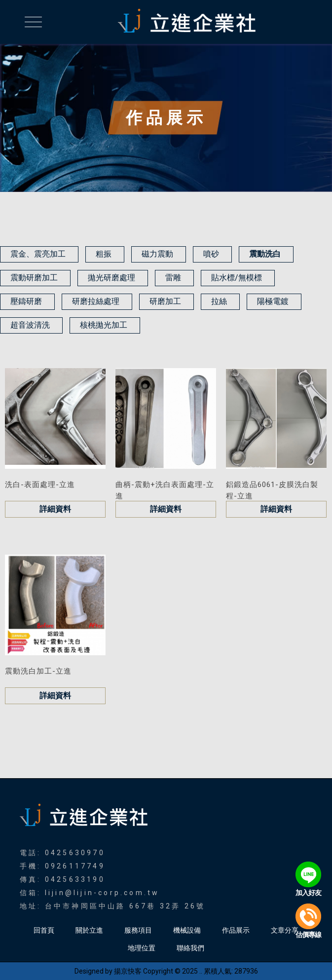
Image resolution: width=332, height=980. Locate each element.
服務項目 (138, 930)
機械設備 (187, 930)
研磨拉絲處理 (96, 301)
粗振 (104, 254)
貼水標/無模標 (237, 278)
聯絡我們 (190, 948)
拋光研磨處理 (111, 278)
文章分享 (285, 930)
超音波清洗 (30, 325)
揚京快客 (128, 971)
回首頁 (44, 930)
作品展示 (236, 930)
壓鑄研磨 (26, 301)
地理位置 (142, 948)
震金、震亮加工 (38, 254)
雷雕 (173, 278)
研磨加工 (165, 301)
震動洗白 (265, 254)
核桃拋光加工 (104, 325)
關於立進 (89, 930)
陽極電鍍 (273, 301)
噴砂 (211, 254)
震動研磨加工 (34, 278)
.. (201, 971)
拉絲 (219, 301)
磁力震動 (157, 254)
